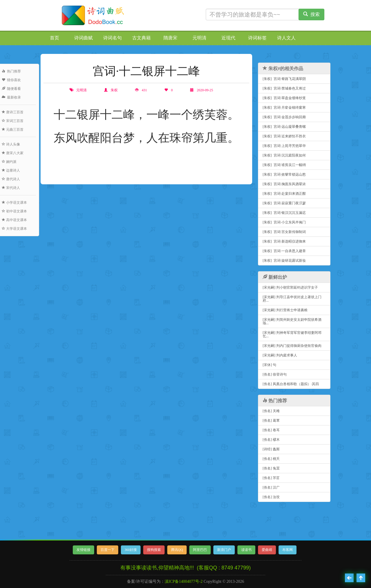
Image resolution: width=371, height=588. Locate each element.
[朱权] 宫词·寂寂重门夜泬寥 (284, 203)
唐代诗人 (11, 179)
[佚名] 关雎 (271, 411)
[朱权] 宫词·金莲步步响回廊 (284, 117)
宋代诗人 (11, 188)
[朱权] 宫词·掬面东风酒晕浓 (284, 184)
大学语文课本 (14, 229)
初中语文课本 (14, 211)
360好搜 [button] (131, 550)
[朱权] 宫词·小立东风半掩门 (284, 222)
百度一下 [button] (108, 550)
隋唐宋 (170, 38)
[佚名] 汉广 (271, 487)
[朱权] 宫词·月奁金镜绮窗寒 (284, 108)
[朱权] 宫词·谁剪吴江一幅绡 (284, 165)
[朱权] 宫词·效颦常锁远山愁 (284, 174)
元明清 (199, 38)
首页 (54, 38)
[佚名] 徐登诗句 (275, 374)
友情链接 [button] (83, 550)
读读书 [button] (246, 550)
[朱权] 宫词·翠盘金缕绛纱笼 (284, 98)
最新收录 (11, 97)
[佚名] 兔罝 (271, 468)
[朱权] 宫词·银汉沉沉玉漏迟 (284, 213)
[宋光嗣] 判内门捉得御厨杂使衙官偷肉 (292, 346)
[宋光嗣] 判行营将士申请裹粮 (285, 310)
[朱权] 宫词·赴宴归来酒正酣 (284, 194)
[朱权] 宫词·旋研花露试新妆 (284, 261)
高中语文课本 (14, 220)
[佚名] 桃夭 (271, 459)
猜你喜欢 (11, 80)
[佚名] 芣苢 (271, 478)
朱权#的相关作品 (283, 69)
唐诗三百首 (13, 112)
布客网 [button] (288, 550)
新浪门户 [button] (224, 550)
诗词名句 (112, 38)
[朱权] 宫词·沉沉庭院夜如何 (284, 155)
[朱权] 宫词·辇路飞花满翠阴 (284, 79)
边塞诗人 (11, 170)
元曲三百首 (13, 130)
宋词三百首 (13, 121)
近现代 (228, 38)
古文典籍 (141, 38)
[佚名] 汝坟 (271, 497)
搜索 (311, 14)
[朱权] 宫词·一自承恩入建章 (284, 251)
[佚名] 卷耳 (271, 430)
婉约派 (9, 162)
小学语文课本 (14, 203)
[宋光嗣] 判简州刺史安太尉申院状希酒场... (292, 321)
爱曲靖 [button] (267, 550)
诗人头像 (11, 144)
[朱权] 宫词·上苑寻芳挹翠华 (284, 146)
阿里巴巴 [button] (200, 550)
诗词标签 (257, 38)
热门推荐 (11, 71)
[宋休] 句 (269, 365)
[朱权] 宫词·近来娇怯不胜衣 (284, 136)
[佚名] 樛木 (271, 440)
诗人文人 (286, 38)
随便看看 (11, 89)
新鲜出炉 (275, 277)
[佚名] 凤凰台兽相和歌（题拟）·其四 (291, 384)
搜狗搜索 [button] (154, 550)
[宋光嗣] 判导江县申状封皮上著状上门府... (292, 299)
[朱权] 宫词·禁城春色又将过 (284, 88)
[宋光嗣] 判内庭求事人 (280, 355)
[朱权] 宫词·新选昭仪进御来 (284, 241)
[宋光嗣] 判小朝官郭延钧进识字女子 (290, 287)
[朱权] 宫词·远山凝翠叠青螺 (284, 127)
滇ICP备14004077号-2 (184, 581)
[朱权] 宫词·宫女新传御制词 (284, 232)
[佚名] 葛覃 (271, 420)
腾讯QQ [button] (177, 550)
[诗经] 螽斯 (271, 449)
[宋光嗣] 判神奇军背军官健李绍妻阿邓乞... (292, 334)
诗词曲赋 (83, 38)
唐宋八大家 (13, 153)
